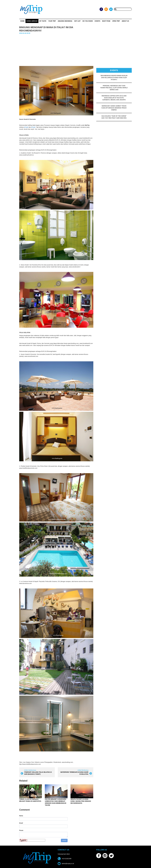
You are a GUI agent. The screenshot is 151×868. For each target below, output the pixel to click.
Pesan (21, 830)
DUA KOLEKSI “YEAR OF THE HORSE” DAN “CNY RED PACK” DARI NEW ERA (114, 117)
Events (97, 21)
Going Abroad (32, 21)
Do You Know (88, 21)
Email (21, 823)
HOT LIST (77, 21)
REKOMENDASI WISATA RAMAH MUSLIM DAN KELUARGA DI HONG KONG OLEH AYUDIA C (114, 78)
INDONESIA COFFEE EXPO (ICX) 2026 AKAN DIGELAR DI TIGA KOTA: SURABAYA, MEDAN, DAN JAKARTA (114, 98)
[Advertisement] (76, 51)
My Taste (43, 21)
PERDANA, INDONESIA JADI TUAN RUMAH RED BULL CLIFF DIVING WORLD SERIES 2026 (114, 88)
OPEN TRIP (116, 21)
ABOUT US (125, 21)
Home (22, 21)
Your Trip (52, 21)
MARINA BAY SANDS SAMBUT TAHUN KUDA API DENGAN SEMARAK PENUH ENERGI (114, 108)
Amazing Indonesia (65, 21)
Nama (21, 816)
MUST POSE (106, 21)
